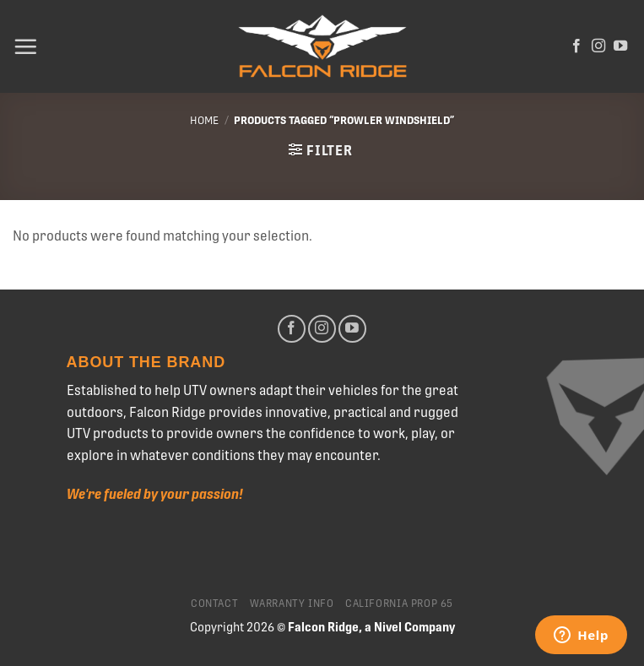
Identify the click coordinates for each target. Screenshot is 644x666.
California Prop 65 (399, 604)
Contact (214, 604)
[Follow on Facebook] (576, 46)
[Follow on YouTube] (620, 46)
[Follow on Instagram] (598, 46)
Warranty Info (292, 604)
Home (204, 120)
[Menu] (25, 46)
